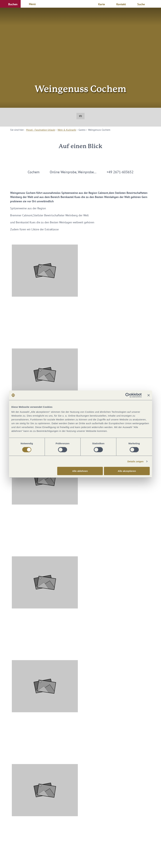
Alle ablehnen (80, 471)
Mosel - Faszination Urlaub (41, 130)
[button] (10, 4)
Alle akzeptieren (127, 471)
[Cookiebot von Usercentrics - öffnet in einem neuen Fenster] (128, 395)
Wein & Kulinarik (67, 130)
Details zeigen (135, 461)
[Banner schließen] (149, 395)
